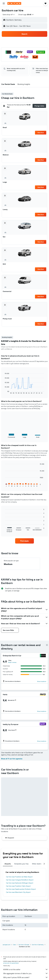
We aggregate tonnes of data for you (26, 973)
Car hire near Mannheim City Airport (18, 892)
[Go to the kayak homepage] (14, 3)
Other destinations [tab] (39, 864)
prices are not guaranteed (11, 963)
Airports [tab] (8, 864)
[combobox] (9, 15)
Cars (14, 945)
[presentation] (47, 645)
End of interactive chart (4, 392)
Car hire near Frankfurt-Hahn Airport (18, 886)
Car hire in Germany (38, 945)
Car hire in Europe (24, 945)
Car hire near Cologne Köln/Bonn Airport (20, 880)
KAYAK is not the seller (26, 969)
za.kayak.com (7, 945)
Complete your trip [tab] (21, 864)
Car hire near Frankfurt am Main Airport (19, 877)
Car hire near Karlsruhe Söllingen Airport (20, 883)
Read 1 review (12, 662)
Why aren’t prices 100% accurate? (26, 977)
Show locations (42, 681)
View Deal (41, 133)
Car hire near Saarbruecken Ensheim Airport (21, 889)
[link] (24, 541)
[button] (4, 3)
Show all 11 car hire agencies (12, 759)
